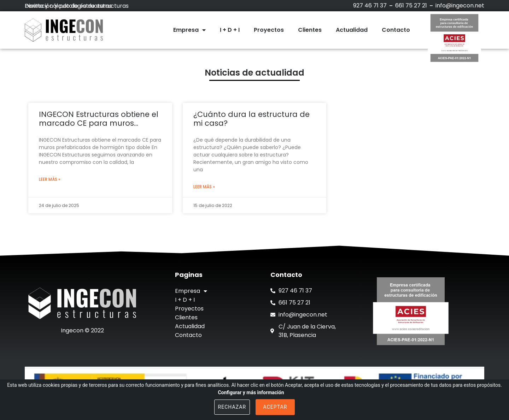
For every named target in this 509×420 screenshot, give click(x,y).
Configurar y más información (251, 392)
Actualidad (352, 30)
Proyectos (269, 30)
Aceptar (275, 407)
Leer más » (50, 179)
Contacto (396, 30)
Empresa (189, 30)
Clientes (310, 30)
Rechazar (232, 407)
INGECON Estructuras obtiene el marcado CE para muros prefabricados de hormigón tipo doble (100, 119)
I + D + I (230, 30)
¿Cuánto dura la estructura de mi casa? (251, 119)
